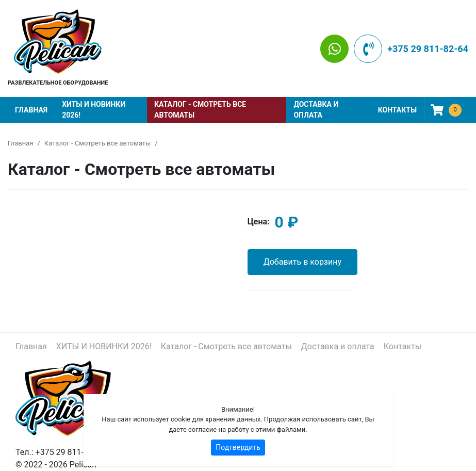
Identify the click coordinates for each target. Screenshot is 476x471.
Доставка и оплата (316, 110)
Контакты (397, 110)
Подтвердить (238, 447)
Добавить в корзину (302, 262)
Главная (31, 110)
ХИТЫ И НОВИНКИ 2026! (94, 110)
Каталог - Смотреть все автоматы (200, 110)
